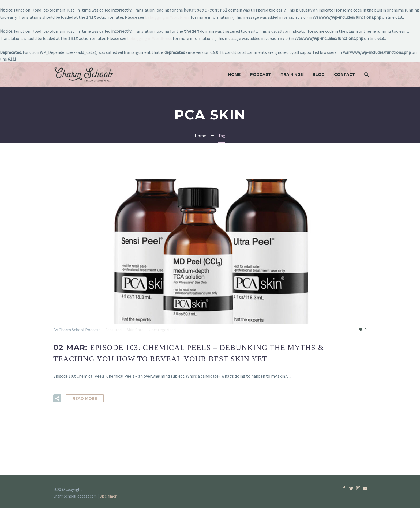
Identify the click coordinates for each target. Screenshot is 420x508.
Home (234, 72)
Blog (318, 72)
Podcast (261, 72)
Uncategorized (162, 328)
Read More (85, 396)
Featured (113, 328)
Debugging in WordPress (167, 17)
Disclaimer (108, 494)
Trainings (292, 72)
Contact (345, 72)
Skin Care (135, 328)
